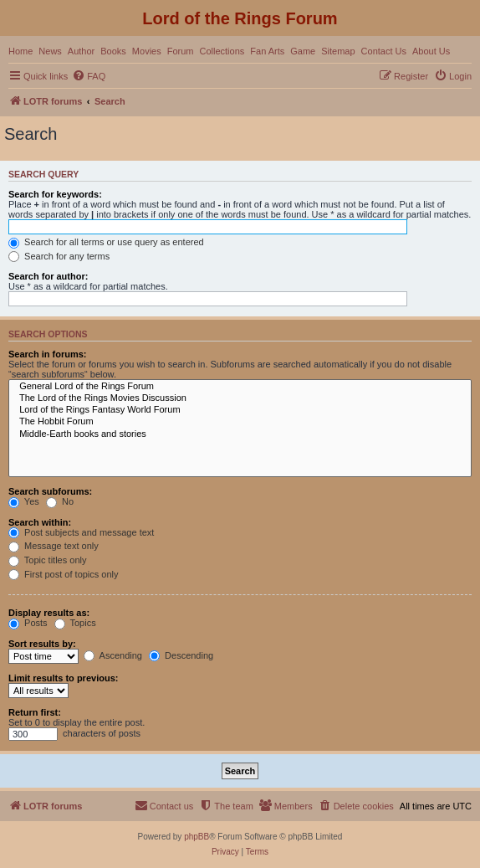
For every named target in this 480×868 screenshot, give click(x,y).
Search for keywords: (55, 194)
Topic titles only (47, 560)
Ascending (113, 655)
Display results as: (49, 613)
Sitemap (338, 51)
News (50, 51)
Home (20, 51)
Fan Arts (267, 51)
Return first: (35, 712)
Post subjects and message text (81, 532)
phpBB (197, 837)
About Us (431, 51)
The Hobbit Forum (240, 422)
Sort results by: (42, 644)
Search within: (40, 522)
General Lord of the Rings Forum (240, 387)
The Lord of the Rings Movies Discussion (240, 398)
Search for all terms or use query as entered (106, 242)
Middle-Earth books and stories (240, 434)
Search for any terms (59, 256)
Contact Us (384, 51)
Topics (75, 623)
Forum (181, 51)
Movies (147, 51)
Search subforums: (50, 491)
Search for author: (48, 276)
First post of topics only (64, 574)
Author (81, 51)
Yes (24, 501)
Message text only (54, 546)
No (60, 501)
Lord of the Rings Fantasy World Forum (240, 410)
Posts (28, 623)
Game (303, 51)
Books (113, 51)
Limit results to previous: (63, 678)
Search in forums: (48, 354)
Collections (222, 51)
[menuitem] (89, 76)
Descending (181, 655)
